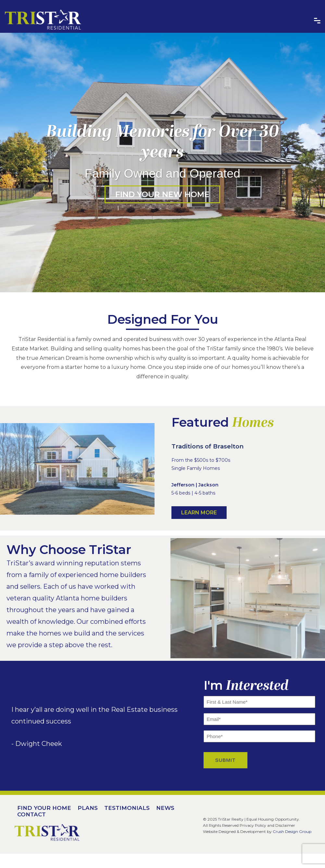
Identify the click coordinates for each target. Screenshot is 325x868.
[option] (162, 162)
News (165, 808)
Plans (88, 808)
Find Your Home (44, 808)
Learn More (199, 513)
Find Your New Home (162, 194)
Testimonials (127, 808)
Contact (31, 814)
